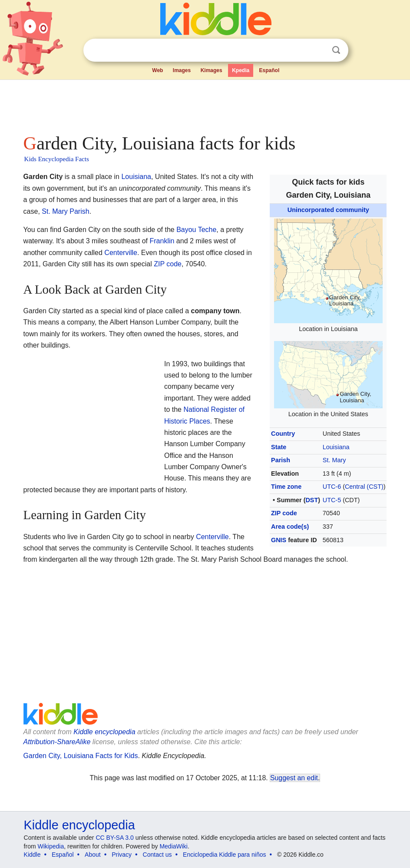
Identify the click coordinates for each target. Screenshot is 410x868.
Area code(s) (290, 527)
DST (312, 500)
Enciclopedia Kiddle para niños (224, 855)
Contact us (157, 855)
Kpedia (241, 70)
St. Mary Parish (65, 211)
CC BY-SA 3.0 (114, 838)
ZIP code (284, 513)
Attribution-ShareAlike (57, 742)
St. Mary (334, 460)
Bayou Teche (196, 230)
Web (157, 70)
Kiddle (32, 855)
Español (269, 70)
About (93, 855)
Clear (318, 50)
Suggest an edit (294, 778)
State (279, 447)
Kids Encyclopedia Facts (57, 159)
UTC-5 (332, 500)
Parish (281, 460)
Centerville (121, 253)
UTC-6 (332, 487)
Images (182, 70)
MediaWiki (174, 846)
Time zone (286, 487)
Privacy (122, 855)
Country (283, 434)
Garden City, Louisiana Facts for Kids (81, 756)
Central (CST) (364, 487)
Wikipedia (51, 846)
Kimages (212, 70)
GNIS (279, 540)
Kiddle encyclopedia (104, 732)
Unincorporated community (328, 210)
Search (336, 50)
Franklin (162, 241)
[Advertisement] (205, 104)
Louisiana (336, 447)
